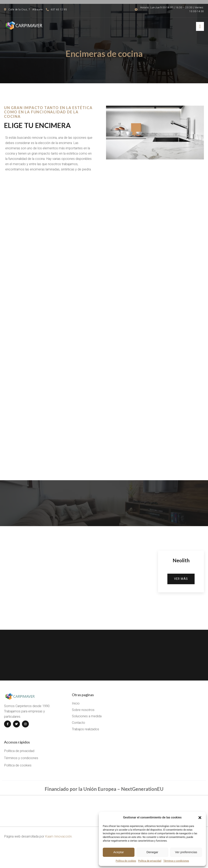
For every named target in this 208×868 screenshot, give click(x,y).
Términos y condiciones (176, 861)
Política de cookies (126, 861)
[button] (200, 818)
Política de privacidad (150, 861)
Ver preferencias (186, 852)
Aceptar (119, 852)
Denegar (152, 852)
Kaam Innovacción (58, 856)
